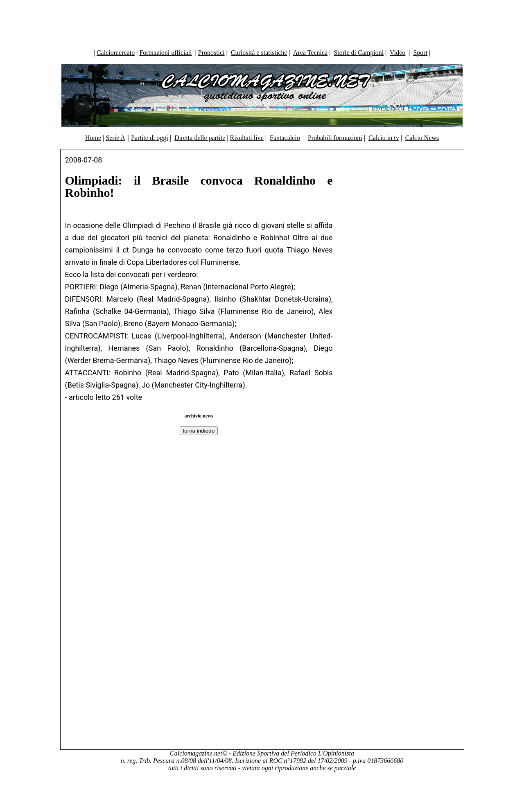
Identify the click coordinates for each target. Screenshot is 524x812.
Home (93, 138)
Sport (420, 53)
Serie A (115, 138)
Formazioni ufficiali (165, 53)
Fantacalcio (285, 138)
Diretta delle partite (200, 138)
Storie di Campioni (359, 53)
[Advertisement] (262, 23)
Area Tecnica (310, 53)
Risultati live (247, 138)
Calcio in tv (384, 138)
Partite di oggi (150, 138)
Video (398, 53)
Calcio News (422, 138)
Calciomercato (116, 53)
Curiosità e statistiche (259, 53)
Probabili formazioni (335, 138)
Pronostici (211, 53)
